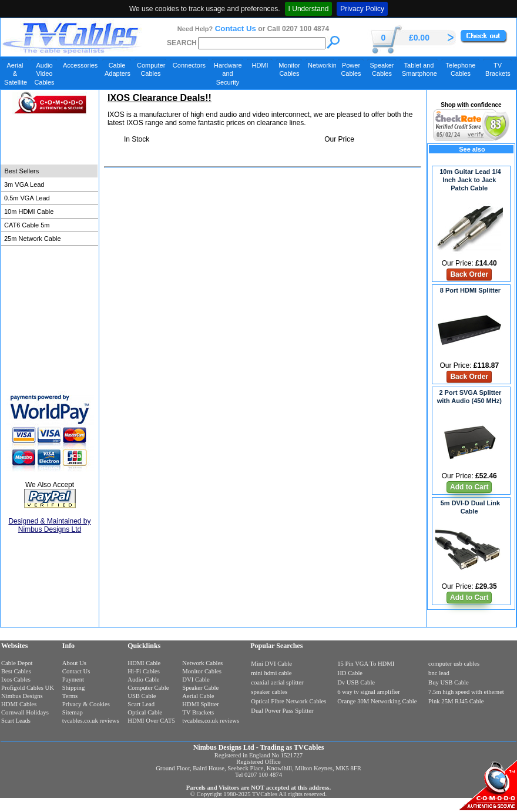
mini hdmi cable (271, 673)
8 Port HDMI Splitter (470, 290)
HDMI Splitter (200, 704)
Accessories (80, 65)
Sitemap (73, 712)
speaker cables (269, 692)
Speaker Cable (200, 688)
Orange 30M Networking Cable (377, 701)
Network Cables (202, 663)
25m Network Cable (33, 239)
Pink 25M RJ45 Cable (456, 701)
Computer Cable (148, 688)
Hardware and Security (228, 74)
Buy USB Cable (449, 682)
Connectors (189, 65)
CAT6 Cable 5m (27, 225)
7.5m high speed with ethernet (466, 692)
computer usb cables (454, 664)
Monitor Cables (289, 69)
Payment (73, 680)
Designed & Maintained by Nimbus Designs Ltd (49, 525)
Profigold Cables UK (28, 688)
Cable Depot (17, 663)
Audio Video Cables (44, 74)
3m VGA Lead (24, 184)
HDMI (260, 65)
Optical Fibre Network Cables (288, 701)
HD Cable (350, 673)
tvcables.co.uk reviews (91, 721)
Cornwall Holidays (25, 712)
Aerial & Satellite (16, 74)
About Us (74, 663)
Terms (70, 696)
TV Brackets (498, 69)
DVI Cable (196, 680)
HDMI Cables (19, 704)
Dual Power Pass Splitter (282, 711)
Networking (321, 65)
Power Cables (351, 69)
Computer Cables (151, 69)
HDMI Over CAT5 (151, 721)
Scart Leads (16, 721)
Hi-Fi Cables (144, 671)
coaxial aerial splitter (277, 682)
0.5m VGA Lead (27, 198)
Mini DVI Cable (271, 664)
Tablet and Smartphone (419, 69)
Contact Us (236, 28)
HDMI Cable (144, 663)
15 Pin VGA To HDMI (366, 664)
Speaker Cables (382, 69)
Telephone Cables (461, 69)
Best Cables (16, 671)
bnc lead (439, 673)
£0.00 (419, 38)
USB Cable (142, 696)
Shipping (74, 688)
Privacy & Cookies (86, 704)
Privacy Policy (362, 9)
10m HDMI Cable (29, 212)
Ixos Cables (16, 680)
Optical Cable (145, 712)
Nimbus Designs (22, 696)
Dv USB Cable (356, 682)
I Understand (309, 9)
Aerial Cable (198, 696)
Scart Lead (141, 704)
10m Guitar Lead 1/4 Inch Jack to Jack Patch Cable (470, 180)
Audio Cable (143, 680)
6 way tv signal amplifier (369, 692)
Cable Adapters (117, 69)
